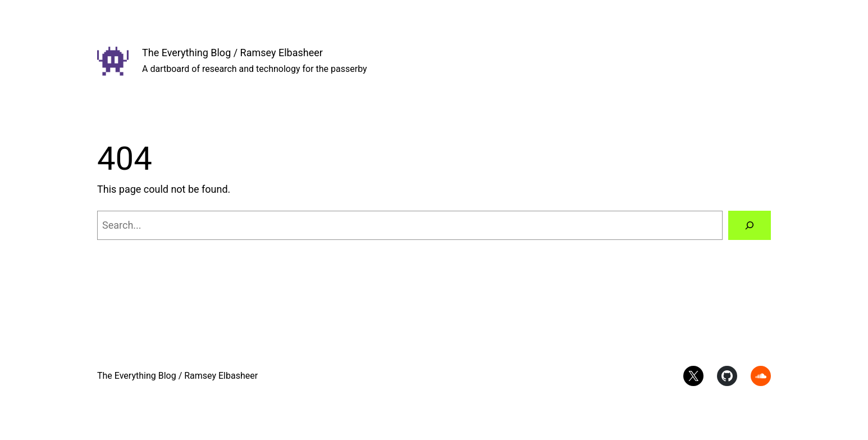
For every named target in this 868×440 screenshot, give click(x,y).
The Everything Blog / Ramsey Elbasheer (232, 53)
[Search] (750, 225)
